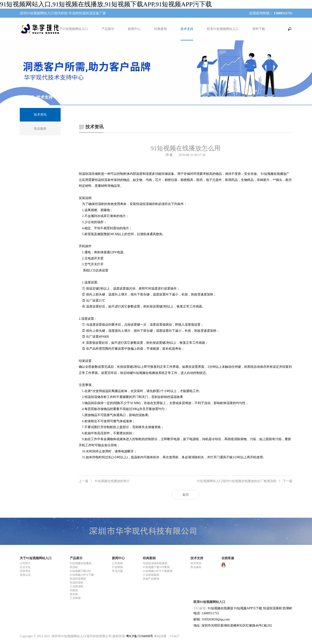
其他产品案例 (151, 579)
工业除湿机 (77, 586)
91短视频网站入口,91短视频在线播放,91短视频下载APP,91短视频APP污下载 (106, 4)
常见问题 (117, 571)
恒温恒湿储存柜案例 (155, 563)
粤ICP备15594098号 (140, 636)
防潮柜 (287, 608)
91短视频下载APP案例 (156, 567)
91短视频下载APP (80, 571)
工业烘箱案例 (151, 575)
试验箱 (74, 590)
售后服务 (196, 567)
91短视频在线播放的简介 (104, 481)
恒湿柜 (74, 567)
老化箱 (74, 594)
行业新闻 (117, 567)
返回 (186, 495)
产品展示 (108, 29)
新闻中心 (134, 29)
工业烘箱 (75, 598)
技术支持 (187, 29)
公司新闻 (117, 563)
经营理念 (25, 571)
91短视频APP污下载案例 (158, 571)
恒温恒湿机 (77, 583)
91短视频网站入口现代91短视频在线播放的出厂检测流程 (245, 481)
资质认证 (25, 575)
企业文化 (25, 567)
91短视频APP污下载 (82, 575)
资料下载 (259, 29)
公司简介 (25, 563)
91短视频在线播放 (81, 563)
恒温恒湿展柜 (78, 579)
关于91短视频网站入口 (72, 29)
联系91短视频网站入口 (223, 29)
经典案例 (161, 29)
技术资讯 (196, 563)
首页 (39, 29)
